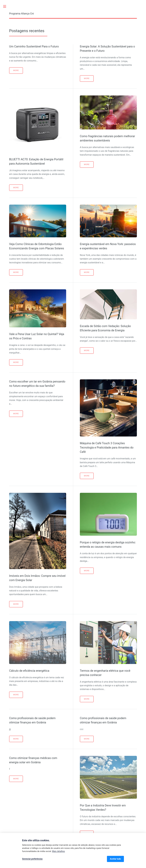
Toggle (6, 6)
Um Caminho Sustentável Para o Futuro (34, 46)
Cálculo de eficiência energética (29, 671)
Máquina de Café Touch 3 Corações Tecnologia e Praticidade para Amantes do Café (107, 448)
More (16, 70)
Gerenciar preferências (32, 859)
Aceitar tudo (115, 859)
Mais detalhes (58, 851)
